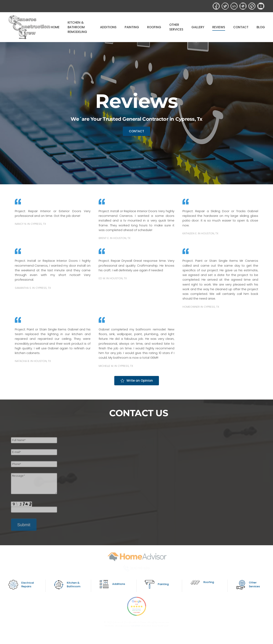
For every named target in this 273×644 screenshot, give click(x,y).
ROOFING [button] (154, 27)
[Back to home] (29, 27)
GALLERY (198, 27)
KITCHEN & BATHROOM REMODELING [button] (77, 27)
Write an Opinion (137, 381)
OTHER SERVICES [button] (176, 27)
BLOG (261, 27)
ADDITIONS (108, 27)
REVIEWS (219, 27)
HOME (55, 27)
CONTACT (136, 131)
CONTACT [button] (241, 27)
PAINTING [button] (132, 27)
